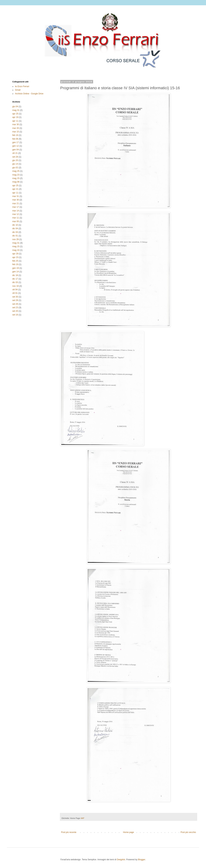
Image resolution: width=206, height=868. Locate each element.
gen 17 (16, 142)
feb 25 (15, 261)
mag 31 (16, 110)
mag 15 (16, 178)
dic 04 (15, 228)
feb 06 (15, 139)
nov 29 (15, 239)
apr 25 (15, 114)
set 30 (15, 297)
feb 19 (15, 264)
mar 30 (16, 124)
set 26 (15, 304)
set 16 (15, 315)
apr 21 (15, 189)
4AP (82, 818)
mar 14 (16, 211)
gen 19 (16, 268)
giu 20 (15, 160)
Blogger (142, 860)
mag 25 (16, 171)
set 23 (15, 308)
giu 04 (15, 106)
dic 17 (15, 279)
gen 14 (16, 272)
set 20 (15, 311)
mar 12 (16, 214)
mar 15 (16, 132)
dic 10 (15, 225)
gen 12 (16, 146)
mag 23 (16, 175)
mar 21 (16, 203)
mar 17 (16, 207)
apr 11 (15, 121)
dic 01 (15, 236)
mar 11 (16, 218)
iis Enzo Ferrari (22, 86)
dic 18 (15, 275)
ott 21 (15, 153)
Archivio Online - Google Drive (29, 94)
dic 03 (15, 232)
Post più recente (69, 832)
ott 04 (15, 290)
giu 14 (15, 164)
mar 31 (16, 196)
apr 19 (15, 117)
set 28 (15, 157)
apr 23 (15, 257)
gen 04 (16, 150)
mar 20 (16, 128)
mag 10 (16, 250)
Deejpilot (121, 860)
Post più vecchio (188, 832)
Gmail (18, 90)
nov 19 (15, 286)
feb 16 (15, 135)
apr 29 (15, 254)
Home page (129, 832)
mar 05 (16, 221)
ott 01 (15, 293)
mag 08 (16, 182)
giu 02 (15, 168)
